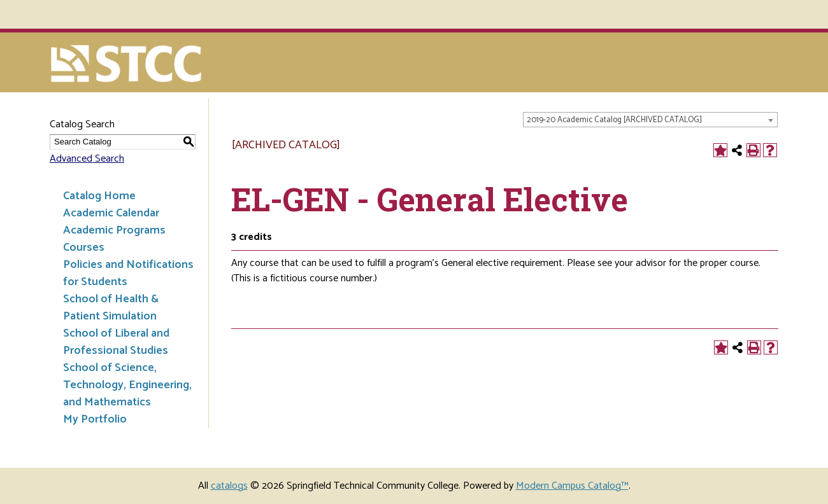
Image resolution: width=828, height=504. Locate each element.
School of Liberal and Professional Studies (116, 342)
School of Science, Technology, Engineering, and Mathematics (127, 385)
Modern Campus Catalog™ (572, 486)
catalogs (229, 486)
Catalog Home (99, 196)
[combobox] (650, 120)
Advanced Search (87, 159)
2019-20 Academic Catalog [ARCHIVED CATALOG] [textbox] (614, 120)
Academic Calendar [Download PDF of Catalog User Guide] (111, 213)
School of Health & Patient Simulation (111, 308)
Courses (84, 248)
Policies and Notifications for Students (128, 273)
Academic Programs (114, 230)
